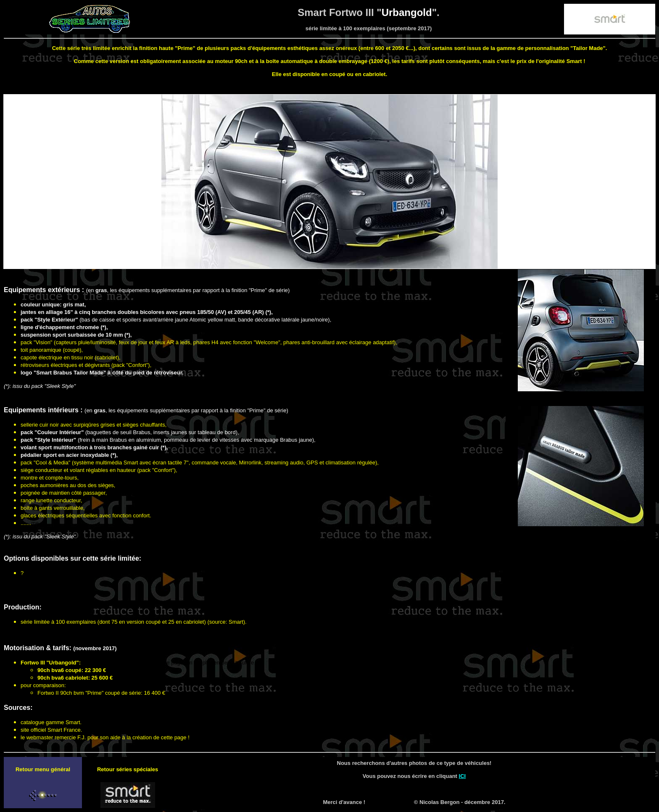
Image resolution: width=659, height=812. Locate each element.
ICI (463, 776)
